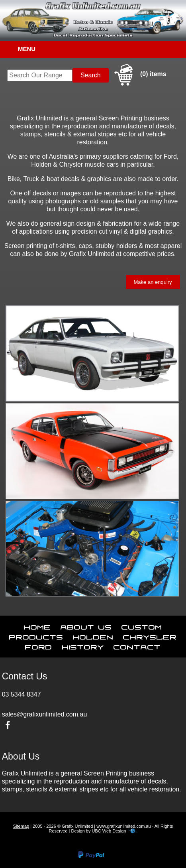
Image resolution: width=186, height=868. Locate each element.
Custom (142, 626)
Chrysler (150, 636)
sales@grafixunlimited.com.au (45, 714)
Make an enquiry (153, 282)
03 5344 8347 (22, 694)
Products (36, 636)
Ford (39, 646)
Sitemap (21, 826)
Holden (93, 636)
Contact (137, 646)
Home (37, 626)
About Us (86, 626)
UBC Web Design (109, 831)
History (83, 646)
